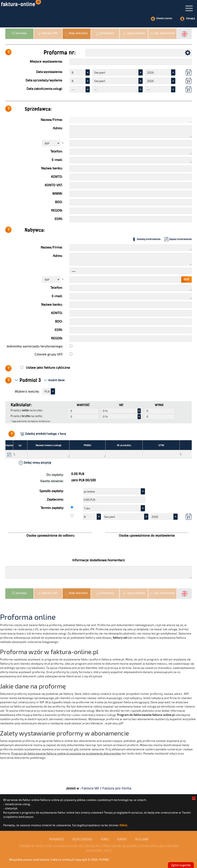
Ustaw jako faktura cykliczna (48, 367)
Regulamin (142, 840)
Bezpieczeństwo (82, 840)
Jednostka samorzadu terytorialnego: (35, 346)
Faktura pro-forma (117, 788)
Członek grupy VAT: (49, 354)
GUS (186, 279)
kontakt (122, 840)
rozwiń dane (54, 380)
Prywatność (57, 840)
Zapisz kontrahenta (178, 239)
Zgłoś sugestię (181, 865)
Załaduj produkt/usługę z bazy (43, 434)
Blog (107, 851)
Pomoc (105, 840)
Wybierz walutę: (27, 391)
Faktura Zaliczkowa (124, 846)
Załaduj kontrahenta (146, 239)
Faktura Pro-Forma (97, 846)
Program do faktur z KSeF (36, 846)
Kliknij (123, 825)
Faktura (60, 846)
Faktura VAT (91, 788)
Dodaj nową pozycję (35, 463)
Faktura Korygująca (152, 846)
